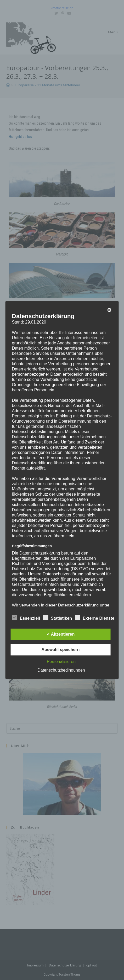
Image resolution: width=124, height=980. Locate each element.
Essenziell (26, 617)
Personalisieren (61, 662)
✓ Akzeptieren (61, 634)
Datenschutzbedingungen (61, 670)
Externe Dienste (95, 617)
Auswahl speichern (61, 650)
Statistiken (57, 617)
